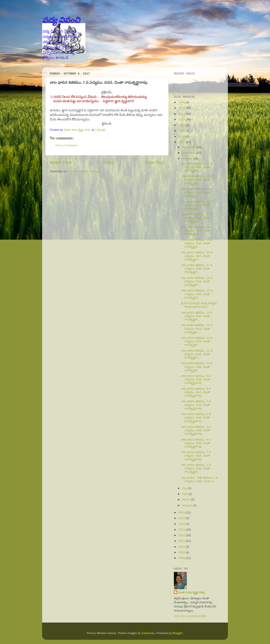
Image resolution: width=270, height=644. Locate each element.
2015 (182, 518)
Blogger (178, 633)
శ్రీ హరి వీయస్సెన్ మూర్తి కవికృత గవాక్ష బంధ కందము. (199, 305)
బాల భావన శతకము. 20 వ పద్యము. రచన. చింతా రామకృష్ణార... (197, 230)
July (185, 488)
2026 (182, 102)
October (187, 159)
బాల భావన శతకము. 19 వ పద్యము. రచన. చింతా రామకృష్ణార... (197, 243)
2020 (182, 131)
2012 (182, 535)
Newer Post (60, 162)
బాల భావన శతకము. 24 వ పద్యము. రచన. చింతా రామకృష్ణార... (197, 180)
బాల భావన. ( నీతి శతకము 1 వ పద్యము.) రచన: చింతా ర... (199, 479)
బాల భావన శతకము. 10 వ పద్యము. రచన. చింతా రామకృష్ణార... (197, 367)
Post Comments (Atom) (83, 171)
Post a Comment (66, 145)
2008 (182, 558)
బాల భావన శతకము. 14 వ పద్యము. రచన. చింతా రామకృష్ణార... (197, 316)
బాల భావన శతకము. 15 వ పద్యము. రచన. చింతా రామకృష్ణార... (197, 294)
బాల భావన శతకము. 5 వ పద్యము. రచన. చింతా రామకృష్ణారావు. (196, 430)
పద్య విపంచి (61, 20)
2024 (182, 114)
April (185, 494)
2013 (182, 530)
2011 (182, 541)
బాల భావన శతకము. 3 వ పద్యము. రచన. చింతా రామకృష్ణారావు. (196, 456)
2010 (182, 547)
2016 (182, 512)
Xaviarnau (148, 633)
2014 (182, 524)
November (189, 153)
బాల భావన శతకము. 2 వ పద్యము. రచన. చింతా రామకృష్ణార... (196, 468)
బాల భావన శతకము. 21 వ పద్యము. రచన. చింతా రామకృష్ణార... (197, 218)
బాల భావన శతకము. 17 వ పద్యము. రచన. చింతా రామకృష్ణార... (197, 269)
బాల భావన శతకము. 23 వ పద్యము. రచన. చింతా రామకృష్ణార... (197, 192)
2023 (182, 119)
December (189, 147)
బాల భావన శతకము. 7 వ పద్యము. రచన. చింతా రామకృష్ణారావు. (196, 405)
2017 (182, 142)
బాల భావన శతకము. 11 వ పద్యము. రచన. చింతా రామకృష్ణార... (197, 354)
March (186, 500)
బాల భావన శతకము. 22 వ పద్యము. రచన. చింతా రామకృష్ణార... (197, 205)
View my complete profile (190, 616)
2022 (182, 125)
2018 (182, 136)
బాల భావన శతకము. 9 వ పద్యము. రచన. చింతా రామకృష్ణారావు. (196, 379)
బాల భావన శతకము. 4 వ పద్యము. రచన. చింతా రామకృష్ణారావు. (196, 443)
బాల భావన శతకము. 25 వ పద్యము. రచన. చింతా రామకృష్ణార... (197, 167)
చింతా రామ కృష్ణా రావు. (192, 592)
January (187, 505)
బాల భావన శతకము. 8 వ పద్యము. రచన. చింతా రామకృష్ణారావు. (196, 392)
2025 (182, 108)
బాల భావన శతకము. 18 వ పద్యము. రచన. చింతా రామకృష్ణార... (197, 256)
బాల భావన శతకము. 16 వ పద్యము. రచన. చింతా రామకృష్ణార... (197, 281)
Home (108, 162)
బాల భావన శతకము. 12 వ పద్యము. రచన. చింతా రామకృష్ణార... (197, 341)
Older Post (155, 162)
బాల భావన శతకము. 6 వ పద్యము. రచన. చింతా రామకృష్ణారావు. (196, 417)
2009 (182, 552)
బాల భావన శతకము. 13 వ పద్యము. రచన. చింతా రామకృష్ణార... (197, 328)
